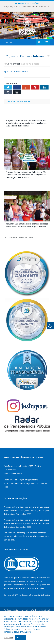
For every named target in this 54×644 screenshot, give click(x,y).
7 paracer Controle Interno (16, 89)
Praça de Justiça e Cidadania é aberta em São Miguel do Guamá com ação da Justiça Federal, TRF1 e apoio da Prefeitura (28, 7)
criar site (21, 595)
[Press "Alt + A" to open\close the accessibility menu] (50, 326)
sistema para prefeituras (39, 595)
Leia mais (27, 629)
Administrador (14, 81)
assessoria (23, 598)
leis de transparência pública (16, 605)
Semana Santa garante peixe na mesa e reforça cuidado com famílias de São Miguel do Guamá (27, 242)
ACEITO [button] (21, 637)
